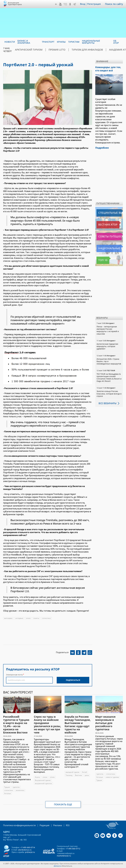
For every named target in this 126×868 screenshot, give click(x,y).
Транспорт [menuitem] (48, 42)
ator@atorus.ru (25, 850)
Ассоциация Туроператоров (15, 3)
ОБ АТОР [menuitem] (116, 42)
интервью (19, 618)
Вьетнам (78, 775)
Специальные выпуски (109, 212)
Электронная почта (14, 675)
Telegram (76, 4)
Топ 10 (101, 259)
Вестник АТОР (104, 224)
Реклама (52, 825)
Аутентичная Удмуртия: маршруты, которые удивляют (107, 345)
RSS (61, 825)
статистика (46, 618)
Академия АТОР (102, 50)
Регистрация (96, 4)
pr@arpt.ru (30, 852)
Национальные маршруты (110, 247)
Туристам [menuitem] (74, 42)
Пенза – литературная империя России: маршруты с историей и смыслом (108, 329)
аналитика (20, 790)
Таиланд (69, 775)
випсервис (8, 618)
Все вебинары (106, 402)
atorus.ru (57, 866)
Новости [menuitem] (10, 42)
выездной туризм (72, 772)
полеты (36, 618)
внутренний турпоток (43, 783)
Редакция (40, 825)
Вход (84, 4)
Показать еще (63, 804)
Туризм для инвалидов (75, 50)
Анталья (7, 793)
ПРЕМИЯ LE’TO (50, 50)
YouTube (62, 4)
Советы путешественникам (110, 235)
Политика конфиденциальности (18, 825)
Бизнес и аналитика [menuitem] (24, 42)
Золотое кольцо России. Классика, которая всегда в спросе (109, 392)
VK (67, 4)
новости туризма (112, 777)
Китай (84, 772)
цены (87, 775)
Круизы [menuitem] (61, 42)
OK (72, 4)
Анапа (37, 777)
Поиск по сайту (115, 4)
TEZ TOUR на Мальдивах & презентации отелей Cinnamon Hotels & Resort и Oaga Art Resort (109, 376)
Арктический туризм (26, 50)
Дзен (58, 4)
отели (28, 618)
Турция (7, 787)
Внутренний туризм (43, 780)
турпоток (16, 787)
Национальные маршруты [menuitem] (91, 42)
